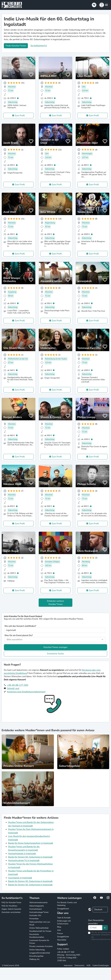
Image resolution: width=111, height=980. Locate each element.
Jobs (59, 930)
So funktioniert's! (39, 46)
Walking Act (34, 959)
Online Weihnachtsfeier (39, 928)
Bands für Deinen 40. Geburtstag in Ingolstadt (30, 885)
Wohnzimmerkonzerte (38, 903)
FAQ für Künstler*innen (11, 903)
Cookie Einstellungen (101, 965)
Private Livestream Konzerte (41, 946)
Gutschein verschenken (11, 912)
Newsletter (62, 940)
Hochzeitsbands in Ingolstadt (22, 854)
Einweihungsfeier (36, 956)
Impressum (68, 965)
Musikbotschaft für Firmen (40, 931)
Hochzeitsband (35, 909)
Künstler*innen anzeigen (55, 647)
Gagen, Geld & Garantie (11, 909)
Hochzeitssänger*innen (39, 912)
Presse (60, 933)
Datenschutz (79, 965)
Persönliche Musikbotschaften (37, 936)
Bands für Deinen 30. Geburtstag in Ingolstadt (30, 881)
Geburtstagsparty (37, 906)
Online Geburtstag (37, 950)
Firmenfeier (34, 919)
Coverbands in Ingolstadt (20, 878)
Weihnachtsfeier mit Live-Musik (40, 923)
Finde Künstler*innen (16, 46)
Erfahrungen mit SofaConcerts (64, 922)
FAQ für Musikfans (9, 906)
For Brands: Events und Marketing (67, 904)
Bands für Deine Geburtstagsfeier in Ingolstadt (31, 843)
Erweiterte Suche (55, 654)
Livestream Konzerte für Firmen (39, 942)
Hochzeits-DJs (35, 915)
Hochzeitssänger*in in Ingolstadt (24, 860)
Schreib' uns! (13, 688)
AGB (88, 965)
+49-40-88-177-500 (18, 685)
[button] (104, 5)
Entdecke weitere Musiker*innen (55, 603)
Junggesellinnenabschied (40, 953)
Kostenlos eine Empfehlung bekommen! (26, 692)
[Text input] (95, 928)
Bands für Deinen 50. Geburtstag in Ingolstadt (30, 857)
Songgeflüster (63, 909)
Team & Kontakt (64, 918)
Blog (59, 927)
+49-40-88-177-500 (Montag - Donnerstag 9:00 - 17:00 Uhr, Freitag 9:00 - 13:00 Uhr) (69, 956)
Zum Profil (20, 116)
